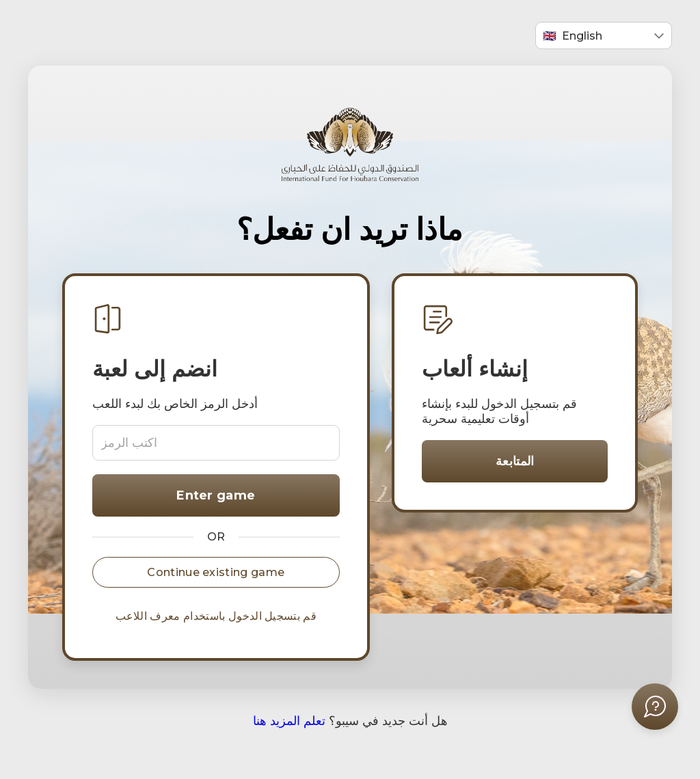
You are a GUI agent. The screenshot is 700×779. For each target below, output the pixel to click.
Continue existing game (216, 572)
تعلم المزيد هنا (289, 721)
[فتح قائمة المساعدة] (655, 707)
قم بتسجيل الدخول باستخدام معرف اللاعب (216, 616)
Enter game (216, 495)
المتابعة (515, 461)
